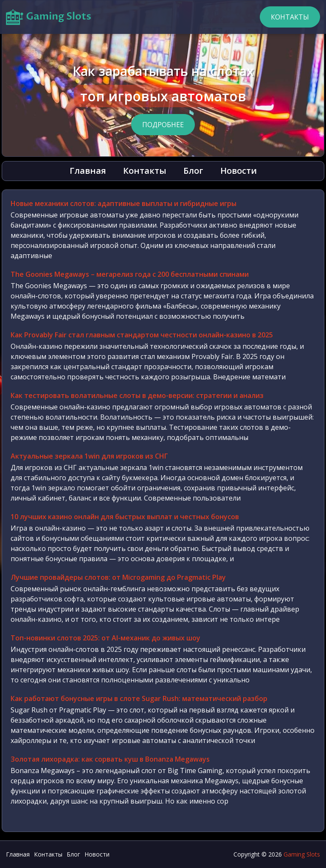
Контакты (290, 17)
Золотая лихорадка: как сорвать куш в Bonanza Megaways (110, 759)
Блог (193, 171)
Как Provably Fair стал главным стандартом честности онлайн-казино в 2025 (142, 335)
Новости (239, 171)
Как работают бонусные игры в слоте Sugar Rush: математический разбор (139, 698)
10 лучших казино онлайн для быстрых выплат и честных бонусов (125, 517)
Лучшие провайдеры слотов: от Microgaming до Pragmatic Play (118, 577)
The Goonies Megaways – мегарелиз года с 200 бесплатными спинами (130, 274)
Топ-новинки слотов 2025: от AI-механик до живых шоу (105, 638)
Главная (88, 171)
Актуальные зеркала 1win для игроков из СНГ (89, 456)
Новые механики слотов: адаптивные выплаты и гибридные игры (124, 203)
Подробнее (163, 125)
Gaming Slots (302, 854)
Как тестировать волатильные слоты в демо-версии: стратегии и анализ (137, 395)
